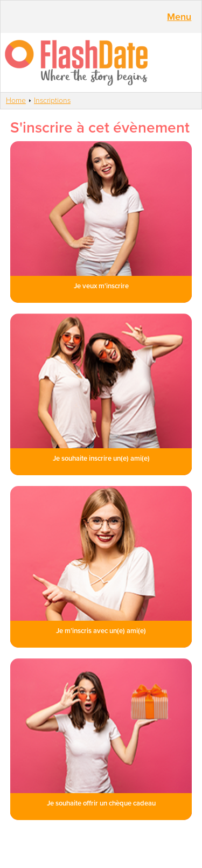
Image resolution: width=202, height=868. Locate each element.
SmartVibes (101, 63)
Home (16, 100)
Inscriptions (52, 100)
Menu (179, 17)
